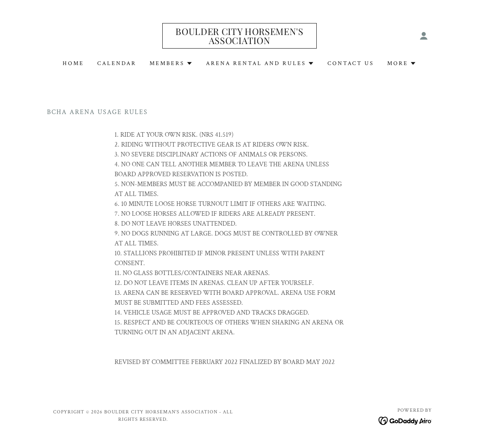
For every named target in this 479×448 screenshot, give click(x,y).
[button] (424, 36)
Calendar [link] (117, 63)
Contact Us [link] (351, 63)
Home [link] (73, 63)
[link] (239, 42)
